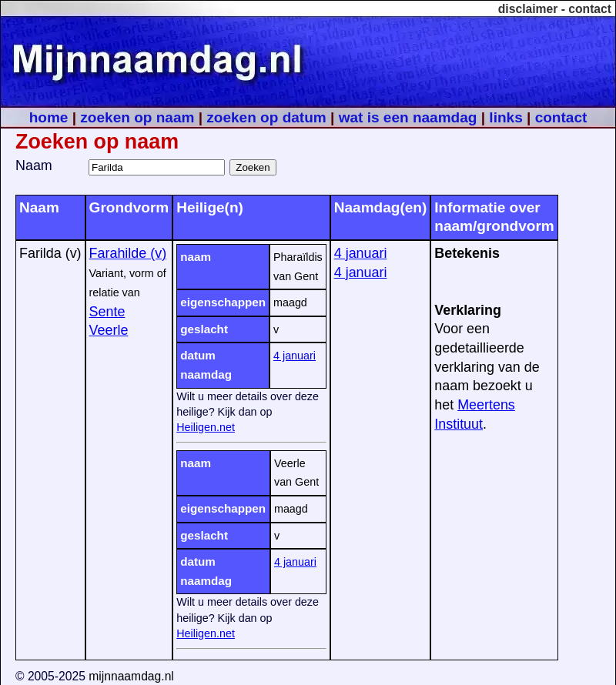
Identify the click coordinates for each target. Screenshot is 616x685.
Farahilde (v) (128, 253)
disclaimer (528, 9)
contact (590, 9)
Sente (107, 312)
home (49, 117)
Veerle (109, 330)
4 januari (295, 356)
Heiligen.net (206, 427)
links (506, 117)
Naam (34, 165)
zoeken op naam (137, 117)
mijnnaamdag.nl (131, 676)
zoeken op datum (266, 117)
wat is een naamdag (408, 117)
